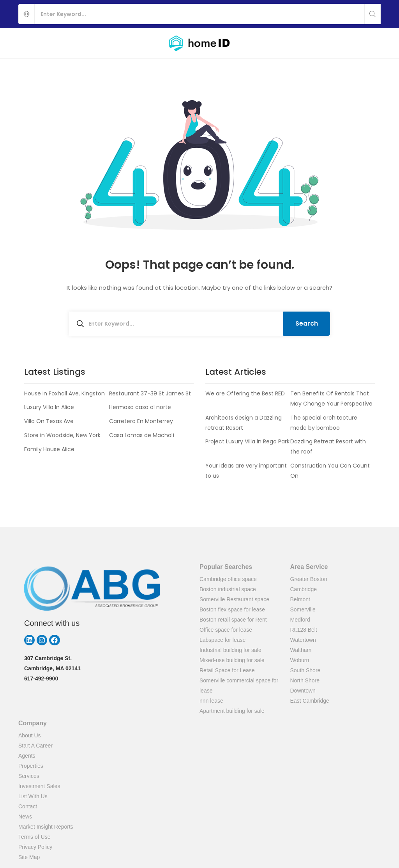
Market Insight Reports (46, 827)
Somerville (303, 609)
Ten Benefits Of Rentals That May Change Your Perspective (331, 399)
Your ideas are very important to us (246, 471)
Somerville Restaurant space (234, 599)
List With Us (33, 796)
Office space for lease (226, 630)
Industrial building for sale (230, 650)
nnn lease (211, 701)
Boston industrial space (228, 589)
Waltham (301, 650)
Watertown (303, 640)
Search (307, 323)
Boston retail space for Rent (233, 620)
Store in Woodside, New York (62, 435)
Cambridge (304, 589)
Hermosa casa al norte (140, 407)
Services (29, 776)
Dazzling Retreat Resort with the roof (328, 446)
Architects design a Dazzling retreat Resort (244, 423)
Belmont (300, 599)
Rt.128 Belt (304, 630)
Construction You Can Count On (330, 471)
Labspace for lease (222, 640)
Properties (31, 766)
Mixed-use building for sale (232, 660)
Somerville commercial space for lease (239, 686)
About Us (30, 735)
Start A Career (35, 746)
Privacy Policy (35, 847)
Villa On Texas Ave (49, 421)
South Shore (305, 670)
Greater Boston (309, 579)
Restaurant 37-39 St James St (150, 393)
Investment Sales (39, 786)
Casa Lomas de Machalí (142, 435)
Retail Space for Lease (227, 670)
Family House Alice (49, 449)
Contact (28, 806)
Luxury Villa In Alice (49, 407)
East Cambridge (310, 701)
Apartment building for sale (232, 711)
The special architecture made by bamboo (324, 423)
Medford (300, 620)
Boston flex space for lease (232, 609)
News (25, 817)
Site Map (29, 857)
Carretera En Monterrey (141, 421)
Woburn (300, 660)
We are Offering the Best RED (245, 393)
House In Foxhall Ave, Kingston (64, 393)
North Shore (305, 680)
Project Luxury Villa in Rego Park (247, 441)
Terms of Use (34, 837)
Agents (27, 756)
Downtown (303, 691)
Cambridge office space (228, 579)
